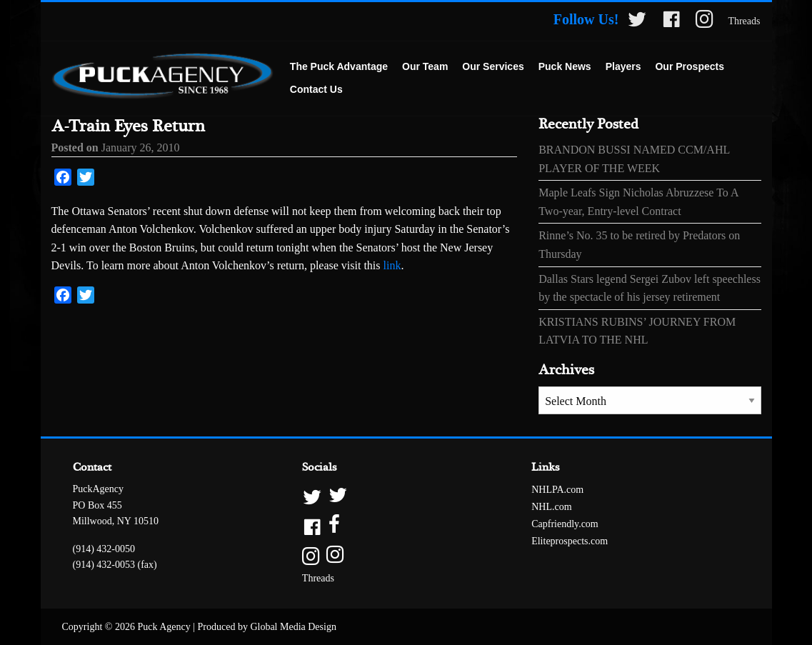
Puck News (565, 66)
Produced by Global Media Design (267, 627)
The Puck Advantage (339, 66)
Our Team (425, 66)
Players (623, 66)
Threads (744, 21)
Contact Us (316, 89)
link (392, 265)
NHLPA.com (557, 490)
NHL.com (551, 507)
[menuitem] (339, 67)
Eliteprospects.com (570, 541)
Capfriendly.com (565, 524)
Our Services (493, 66)
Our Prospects (689, 66)
